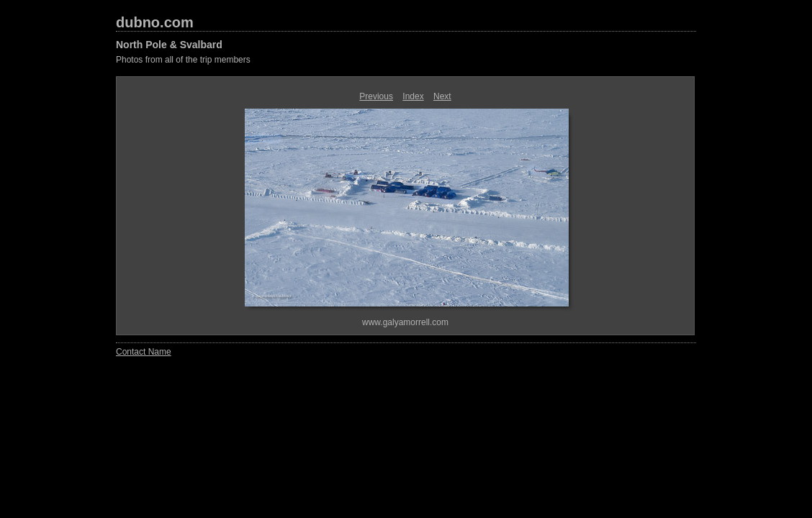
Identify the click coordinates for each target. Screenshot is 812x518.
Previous (376, 96)
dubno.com (155, 22)
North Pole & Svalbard (169, 45)
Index (413, 96)
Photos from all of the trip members (183, 60)
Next (442, 96)
